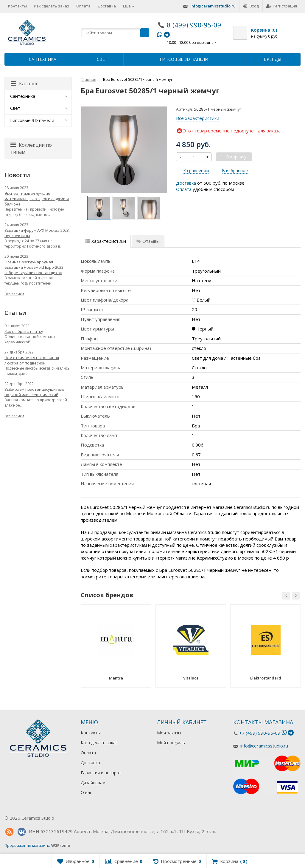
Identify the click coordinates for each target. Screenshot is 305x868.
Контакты (17, 6)
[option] (99, 208)
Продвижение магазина (27, 845)
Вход (251, 6)
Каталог (24, 84)
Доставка (107, 6)
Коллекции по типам (31, 148)
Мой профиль (171, 743)
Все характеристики (198, 118)
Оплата (83, 6)
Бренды (273, 59)
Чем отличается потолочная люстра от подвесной (32, 360)
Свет (102, 59)
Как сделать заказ (52, 6)
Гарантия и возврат (101, 773)
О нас (86, 792)
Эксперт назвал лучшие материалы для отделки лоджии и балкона (37, 199)
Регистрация (282, 6)
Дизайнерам (93, 783)
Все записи (14, 294)
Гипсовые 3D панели (184, 59)
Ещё (129, 6)
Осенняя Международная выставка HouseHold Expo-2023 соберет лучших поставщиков (34, 267)
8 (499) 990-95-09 (194, 25)
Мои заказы (169, 733)
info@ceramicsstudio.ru (213, 6)
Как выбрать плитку (24, 331)
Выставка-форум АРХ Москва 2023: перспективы (37, 233)
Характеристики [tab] (106, 241)
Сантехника (43, 59)
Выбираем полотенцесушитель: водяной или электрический (35, 392)
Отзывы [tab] (148, 241)
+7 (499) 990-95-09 (260, 733)
